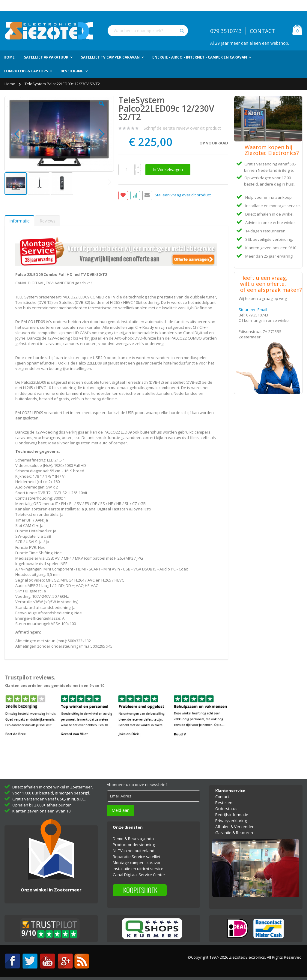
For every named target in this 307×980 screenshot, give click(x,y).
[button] (102, 108)
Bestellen (224, 803)
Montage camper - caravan (137, 863)
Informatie (19, 221)
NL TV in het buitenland (134, 851)
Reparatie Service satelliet (137, 857)
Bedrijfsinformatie (232, 815)
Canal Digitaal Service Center (139, 875)
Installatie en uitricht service (138, 869)
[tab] (19, 221)
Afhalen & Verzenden (235, 827)
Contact (222, 797)
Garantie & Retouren (234, 833)
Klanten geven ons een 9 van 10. (42, 811)
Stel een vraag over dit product (183, 195)
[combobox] (148, 31)
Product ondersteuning (134, 845)
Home (10, 84)
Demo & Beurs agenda (133, 839)
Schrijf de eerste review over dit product (182, 128)
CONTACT (262, 31)
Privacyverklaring (231, 821)
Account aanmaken (285, 5)
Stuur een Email (253, 310)
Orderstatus (226, 809)
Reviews (48, 221)
